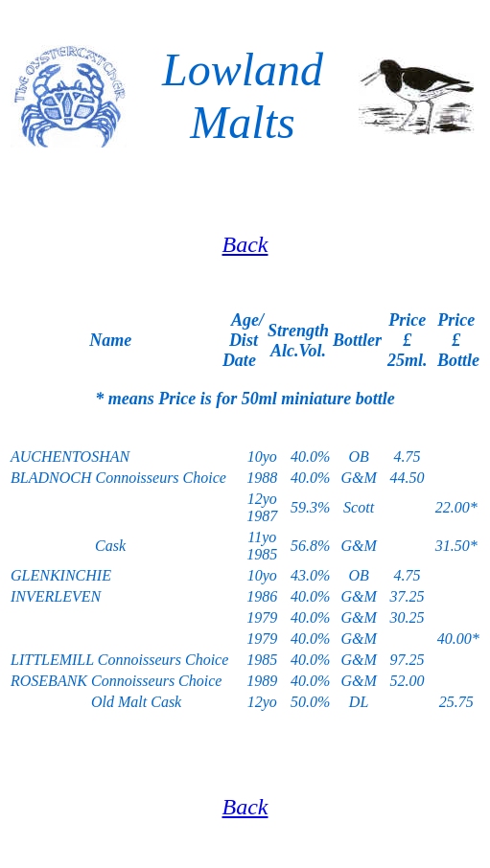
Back (245, 244)
